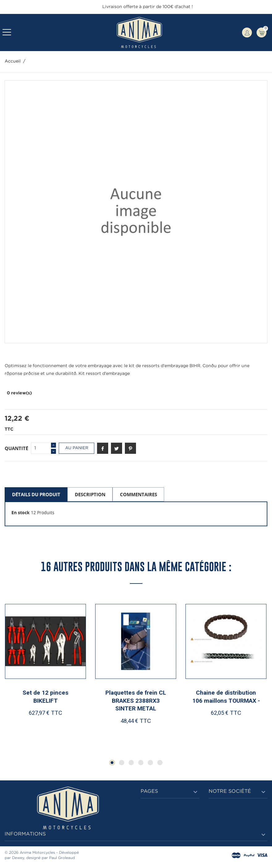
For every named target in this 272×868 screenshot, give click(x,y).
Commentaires (138, 494)
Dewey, (19, 859)
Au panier (77, 448)
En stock (21, 512)
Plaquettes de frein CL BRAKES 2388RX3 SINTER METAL (136, 701)
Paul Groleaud (62, 859)
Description (90, 494)
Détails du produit (36, 494)
